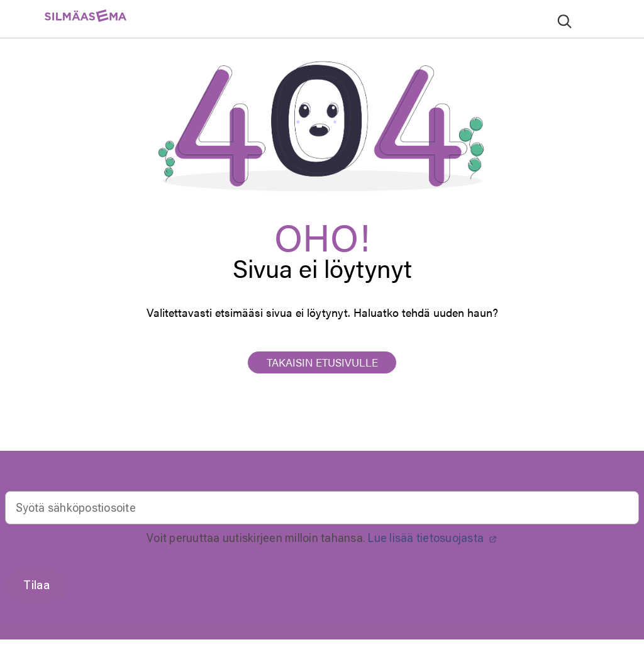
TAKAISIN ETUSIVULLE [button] (322, 362)
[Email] (322, 508)
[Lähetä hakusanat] (564, 21)
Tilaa (36, 585)
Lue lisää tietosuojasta (432, 538)
